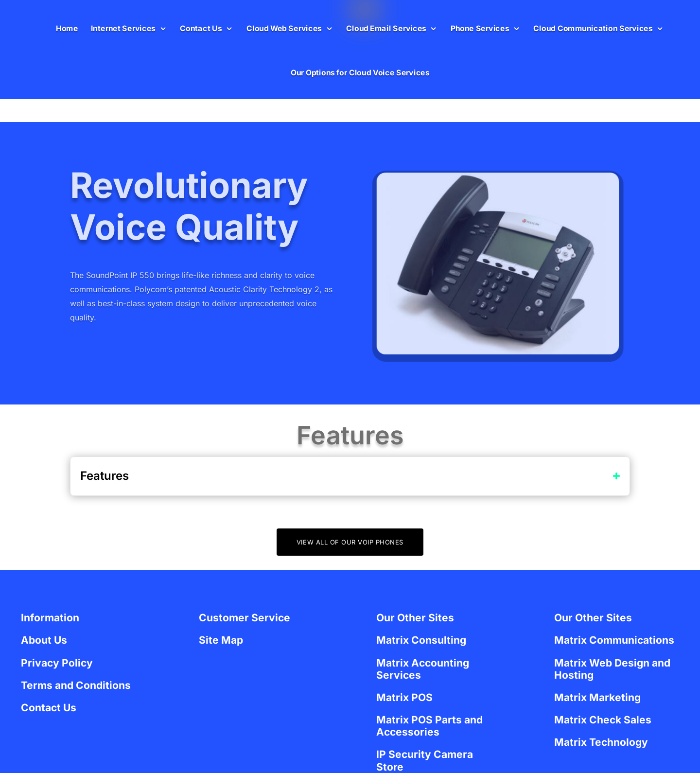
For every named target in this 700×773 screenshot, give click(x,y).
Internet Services (123, 28)
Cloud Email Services (386, 28)
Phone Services (480, 28)
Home (67, 28)
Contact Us (201, 28)
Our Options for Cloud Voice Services (360, 73)
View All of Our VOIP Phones (350, 542)
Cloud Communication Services (593, 28)
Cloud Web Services (284, 28)
